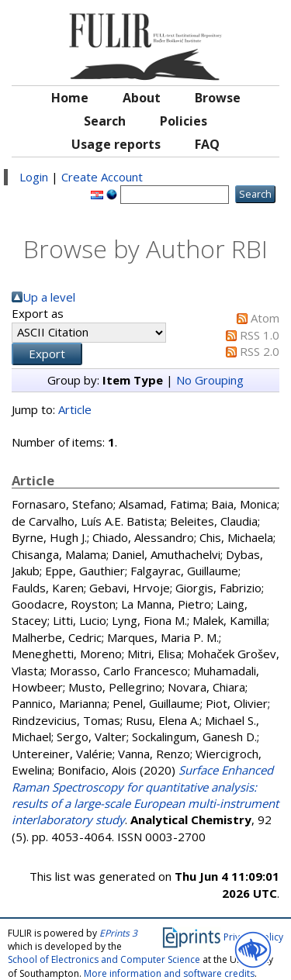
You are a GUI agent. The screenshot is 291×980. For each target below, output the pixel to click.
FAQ (207, 144)
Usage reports (116, 144)
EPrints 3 (118, 933)
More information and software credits (169, 973)
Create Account (102, 177)
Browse (218, 98)
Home (70, 98)
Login (34, 177)
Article (75, 409)
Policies (184, 121)
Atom (265, 318)
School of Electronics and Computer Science (104, 959)
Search (105, 121)
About (142, 98)
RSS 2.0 (260, 351)
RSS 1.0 (260, 335)
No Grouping (210, 380)
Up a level (49, 297)
